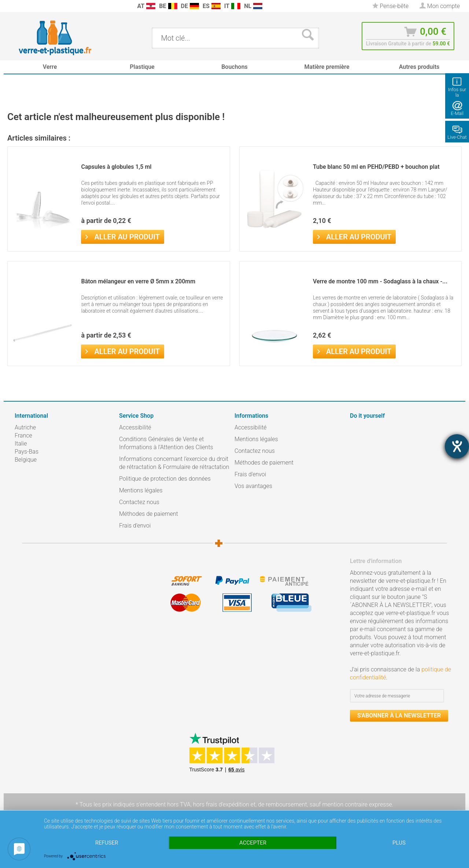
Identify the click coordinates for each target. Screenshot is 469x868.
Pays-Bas (27, 452)
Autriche (25, 427)
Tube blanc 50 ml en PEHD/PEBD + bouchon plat (376, 167)
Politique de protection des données (165, 479)
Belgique (26, 460)
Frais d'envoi (135, 526)
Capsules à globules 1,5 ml (116, 167)
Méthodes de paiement (149, 514)
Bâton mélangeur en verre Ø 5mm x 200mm (138, 281)
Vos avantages (253, 486)
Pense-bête (390, 6)
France (23, 435)
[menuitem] (18, 6)
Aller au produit (122, 236)
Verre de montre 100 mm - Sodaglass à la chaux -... (380, 281)
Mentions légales (141, 490)
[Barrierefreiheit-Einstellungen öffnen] (457, 446)
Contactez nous (139, 502)
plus (399, 843)
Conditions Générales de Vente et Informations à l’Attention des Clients (166, 443)
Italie (21, 444)
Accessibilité (135, 427)
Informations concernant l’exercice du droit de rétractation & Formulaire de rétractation (174, 463)
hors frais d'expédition (221, 804)
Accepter (253, 843)
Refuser (107, 843)
